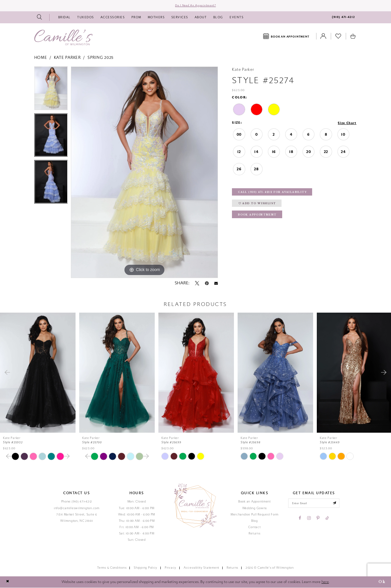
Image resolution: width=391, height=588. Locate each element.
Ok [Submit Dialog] (382, 582)
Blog (255, 521)
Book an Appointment (255, 502)
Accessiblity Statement (201, 568)
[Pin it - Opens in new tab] (207, 284)
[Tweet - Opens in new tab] (197, 284)
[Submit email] (336, 504)
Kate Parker (67, 58)
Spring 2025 (101, 58)
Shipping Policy (146, 568)
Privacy (171, 568)
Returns (254, 534)
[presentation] (38, 373)
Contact (254, 527)
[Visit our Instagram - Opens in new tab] (309, 519)
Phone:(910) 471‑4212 (77, 502)
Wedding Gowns (255, 509)
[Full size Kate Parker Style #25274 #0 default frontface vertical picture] (144, 173)
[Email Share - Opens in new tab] (216, 284)
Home (41, 58)
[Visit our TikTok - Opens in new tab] (327, 519)
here (325, 582)
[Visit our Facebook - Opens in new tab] (300, 519)
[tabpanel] (51, 90)
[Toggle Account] (323, 37)
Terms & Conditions (112, 568)
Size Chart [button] (347, 123)
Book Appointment (258, 216)
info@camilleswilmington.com (77, 509)
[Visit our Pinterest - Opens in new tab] (318, 519)
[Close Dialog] (8, 583)
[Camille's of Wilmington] (63, 38)
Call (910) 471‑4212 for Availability (274, 193)
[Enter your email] (314, 504)
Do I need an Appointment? (195, 6)
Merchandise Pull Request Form (255, 515)
